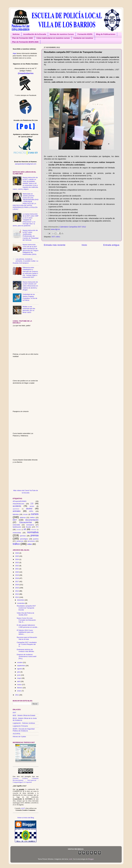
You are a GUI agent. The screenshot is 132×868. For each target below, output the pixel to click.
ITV (37, 527)
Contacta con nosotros (83, 38)
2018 (17, 578)
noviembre (21, 603)
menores (34, 530)
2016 (17, 585)
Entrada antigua (111, 245)
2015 (17, 588)
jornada (19, 530)
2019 (17, 575)
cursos (35, 514)
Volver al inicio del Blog (26, 818)
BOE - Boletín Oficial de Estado (24, 715)
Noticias (16, 34)
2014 (17, 591)
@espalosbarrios (26, 73)
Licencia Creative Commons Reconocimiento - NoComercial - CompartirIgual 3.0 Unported (26, 780)
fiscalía (28, 527)
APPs (31, 511)
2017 (17, 581)
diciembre (21, 600)
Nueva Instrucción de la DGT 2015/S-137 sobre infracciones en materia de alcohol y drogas (30, 286)
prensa (34, 535)
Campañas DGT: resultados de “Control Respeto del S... (27, 644)
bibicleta (16, 514)
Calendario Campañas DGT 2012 (73, 227)
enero (20, 691)
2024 (17, 559)
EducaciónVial (26, 522)
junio (19, 675)
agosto (20, 669)
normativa (33, 532)
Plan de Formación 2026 (22, 38)
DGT (53, 237)
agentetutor (16, 509)
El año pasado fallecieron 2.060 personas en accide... (28, 626)
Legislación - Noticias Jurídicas (24, 723)
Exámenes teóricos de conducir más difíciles (25, 650)
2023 (17, 563)
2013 (17, 594)
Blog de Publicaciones (106, 34)
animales (17, 511)
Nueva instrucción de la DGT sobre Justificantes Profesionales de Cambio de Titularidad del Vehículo (30, 235)
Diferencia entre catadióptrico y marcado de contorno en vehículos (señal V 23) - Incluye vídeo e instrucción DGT (30, 272)
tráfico (58, 237)
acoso (32, 506)
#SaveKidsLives (19, 504)
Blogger (91, 859)
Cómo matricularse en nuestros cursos (53, 38)
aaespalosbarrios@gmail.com (26, 164)
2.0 (32, 503)
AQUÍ (23, 808)
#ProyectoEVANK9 (20, 501)
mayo (19, 678)
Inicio (84, 245)
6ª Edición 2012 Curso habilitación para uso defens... (25, 632)
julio (19, 672)
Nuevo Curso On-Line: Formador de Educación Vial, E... (26, 620)
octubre (20, 662)
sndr (70, 859)
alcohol (29, 509)
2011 (17, 695)
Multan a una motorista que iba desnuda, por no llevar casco (29, 310)
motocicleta (17, 533)
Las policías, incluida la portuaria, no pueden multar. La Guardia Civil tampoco (25, 261)
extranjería (30, 525)
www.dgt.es (55, 229)
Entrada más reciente (55, 245)
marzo (20, 685)
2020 (17, 572)
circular (25, 514)
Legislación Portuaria (20, 726)
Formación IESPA (85, 34)
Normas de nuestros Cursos (62, 34)
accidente (17, 506)
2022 (17, 566)
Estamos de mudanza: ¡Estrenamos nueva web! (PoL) (27, 656)
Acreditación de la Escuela (35, 34)
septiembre (21, 666)
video (30, 544)
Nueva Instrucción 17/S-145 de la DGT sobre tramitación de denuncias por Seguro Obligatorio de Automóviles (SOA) (31, 249)
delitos (32, 517)
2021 (17, 569)
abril (19, 681)
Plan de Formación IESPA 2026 (25, 42)
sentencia (20, 541)
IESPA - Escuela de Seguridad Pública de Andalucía (24, 730)
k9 (25, 529)
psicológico (24, 539)
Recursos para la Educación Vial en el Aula (27, 638)
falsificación (17, 527)
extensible (16, 525)
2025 (17, 556)
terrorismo (31, 541)
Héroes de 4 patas (19, 737)
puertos (36, 539)
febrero (20, 688)
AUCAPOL (17, 734)
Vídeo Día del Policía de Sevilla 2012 (25, 614)
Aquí (15, 53)
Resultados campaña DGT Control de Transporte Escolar (26, 608)
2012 (17, 597)
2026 (17, 553)
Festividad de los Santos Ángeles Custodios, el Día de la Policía (30, 297)
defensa (23, 517)
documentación (32, 520)
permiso (23, 536)
